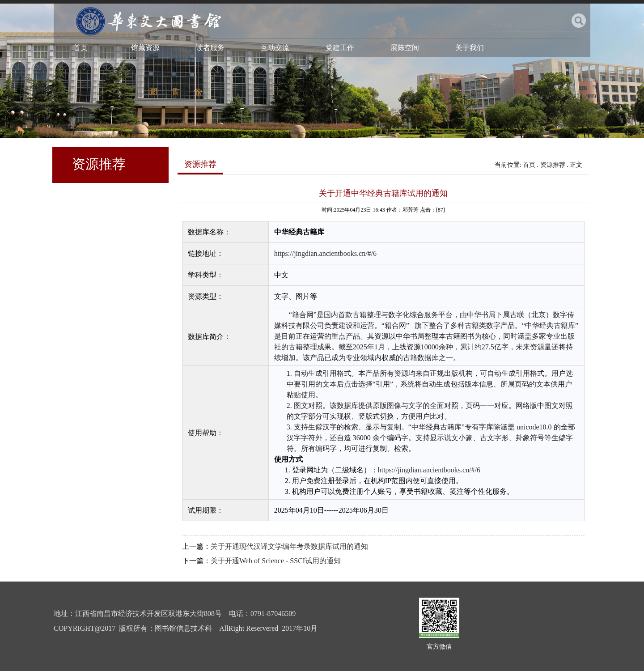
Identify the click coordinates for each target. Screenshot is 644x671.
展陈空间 (405, 48)
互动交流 (275, 48)
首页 (80, 48)
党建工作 (340, 48)
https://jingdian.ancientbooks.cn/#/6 (325, 253)
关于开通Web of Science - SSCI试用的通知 (276, 561)
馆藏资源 (145, 48)
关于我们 (470, 48)
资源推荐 (553, 165)
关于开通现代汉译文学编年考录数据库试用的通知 (289, 546)
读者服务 (210, 48)
